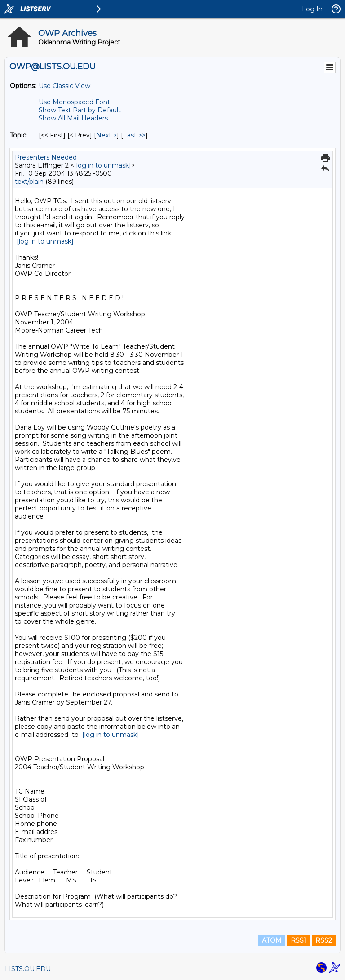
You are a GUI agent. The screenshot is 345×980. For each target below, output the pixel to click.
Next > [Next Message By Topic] (106, 135)
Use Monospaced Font (74, 102)
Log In (312, 9)
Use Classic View (64, 86)
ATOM (272, 940)
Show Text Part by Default (80, 110)
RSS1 (299, 940)
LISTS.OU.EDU (28, 969)
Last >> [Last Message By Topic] (134, 135)
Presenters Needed (46, 157)
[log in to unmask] (103, 165)
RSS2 (324, 940)
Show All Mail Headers (73, 118)
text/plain (29, 182)
